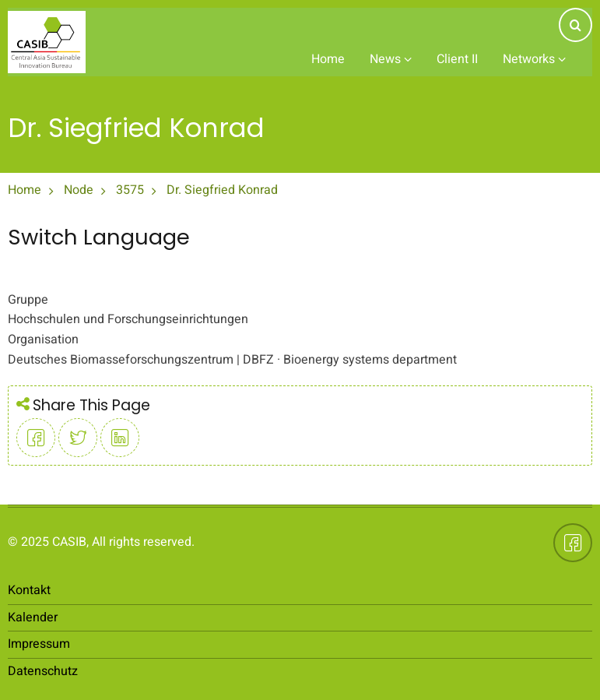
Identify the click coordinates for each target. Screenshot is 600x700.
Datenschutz (43, 671)
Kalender (33, 617)
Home (328, 59)
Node (79, 190)
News (391, 59)
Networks (534, 59)
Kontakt (29, 590)
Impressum (39, 644)
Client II (457, 59)
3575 (130, 190)
